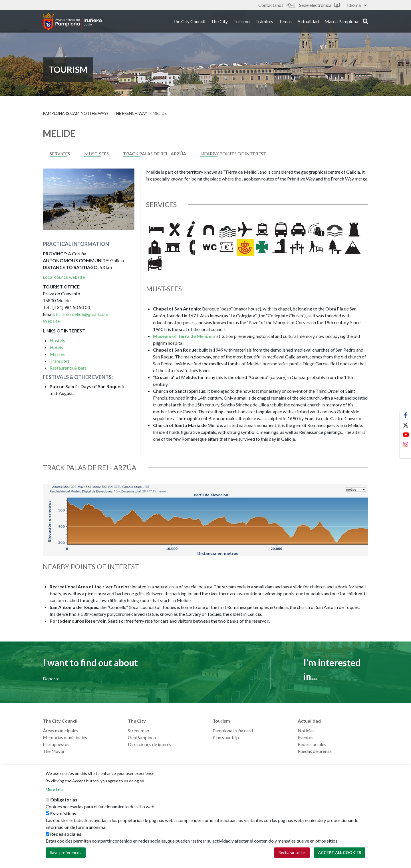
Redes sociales (312, 744)
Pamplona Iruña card (233, 730)
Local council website (64, 277)
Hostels (57, 340)
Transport (60, 361)
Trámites (264, 22)
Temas (285, 22)
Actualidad (308, 22)
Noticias (306, 730)
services (60, 154)
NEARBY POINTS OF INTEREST (233, 154)
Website (51, 321)
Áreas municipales (61, 730)
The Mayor (54, 751)
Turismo (242, 22)
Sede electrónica (319, 5)
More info (54, 790)
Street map (139, 730)
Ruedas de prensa (315, 751)
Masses (57, 354)
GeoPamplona (142, 737)
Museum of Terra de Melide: (183, 336)
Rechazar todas (292, 853)
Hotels (56, 347)
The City (219, 22)
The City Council (189, 22)
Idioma (357, 5)
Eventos (306, 737)
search (365, 22)
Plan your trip (226, 737)
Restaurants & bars (68, 368)
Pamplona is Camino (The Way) (75, 113)
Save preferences (66, 853)
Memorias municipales (65, 737)
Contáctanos (277, 5)
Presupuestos (56, 744)
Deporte (51, 678)
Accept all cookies (340, 853)
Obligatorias (64, 800)
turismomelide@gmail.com (82, 314)
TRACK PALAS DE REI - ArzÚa (155, 154)
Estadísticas (63, 814)
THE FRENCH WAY (130, 113)
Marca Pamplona (341, 22)
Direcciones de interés (150, 744)
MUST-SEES (96, 154)
